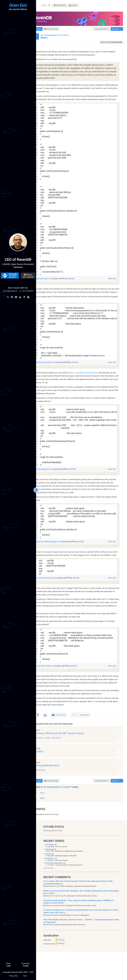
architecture (98, 740)
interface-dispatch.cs (59, 374)
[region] (82, 198)
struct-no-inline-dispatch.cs (61, 556)
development (70, 763)
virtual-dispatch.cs (57, 481)
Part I (56, 826)
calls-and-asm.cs (57, 287)
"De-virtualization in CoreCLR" (71, 815)
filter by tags (73, 6)
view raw (111, 287)
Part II (56, 821)
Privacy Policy (13, 975)
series (65, 27)
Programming (54, 797)
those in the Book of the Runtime (97, 384)
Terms (25, 975)
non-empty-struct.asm (59, 596)
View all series (48, 896)
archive (86, 6)
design (61, 763)
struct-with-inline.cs (58, 684)
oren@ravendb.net (11, 291)
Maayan (62, 61)
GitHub (85, 287)
